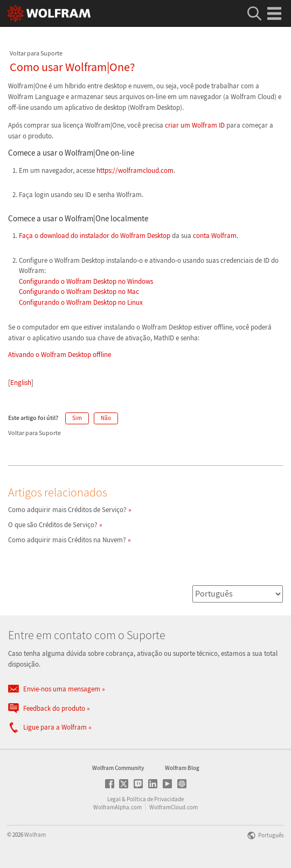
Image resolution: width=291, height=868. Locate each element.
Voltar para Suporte (36, 53)
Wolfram (35, 835)
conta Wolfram (215, 236)
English (21, 383)
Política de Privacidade (155, 799)
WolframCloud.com (174, 807)
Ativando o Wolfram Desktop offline (60, 355)
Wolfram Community (118, 768)
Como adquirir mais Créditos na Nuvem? (67, 540)
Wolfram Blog (182, 768)
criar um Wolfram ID (195, 125)
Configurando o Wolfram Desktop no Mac (79, 292)
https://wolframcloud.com (135, 170)
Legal (114, 799)
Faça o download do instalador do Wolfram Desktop (95, 236)
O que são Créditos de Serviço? (53, 525)
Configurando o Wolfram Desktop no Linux (81, 302)
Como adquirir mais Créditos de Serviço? (67, 510)
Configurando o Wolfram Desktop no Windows (86, 281)
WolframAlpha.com (117, 807)
